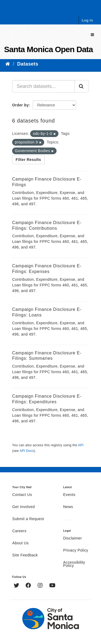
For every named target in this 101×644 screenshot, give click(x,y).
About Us (21, 543)
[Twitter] (17, 586)
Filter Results (28, 160)
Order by (20, 105)
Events (69, 495)
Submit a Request (28, 519)
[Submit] (82, 86)
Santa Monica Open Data (48, 49)
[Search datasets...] (43, 86)
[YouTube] (52, 586)
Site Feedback (25, 555)
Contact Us (22, 495)
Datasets (28, 64)
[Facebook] (29, 586)
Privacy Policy (76, 551)
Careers (20, 531)
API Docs (27, 451)
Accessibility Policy (74, 564)
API (81, 445)
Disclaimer (73, 538)
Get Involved (24, 507)
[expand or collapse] (92, 35)
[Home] (8, 64)
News (68, 507)
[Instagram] (41, 586)
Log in (87, 20)
